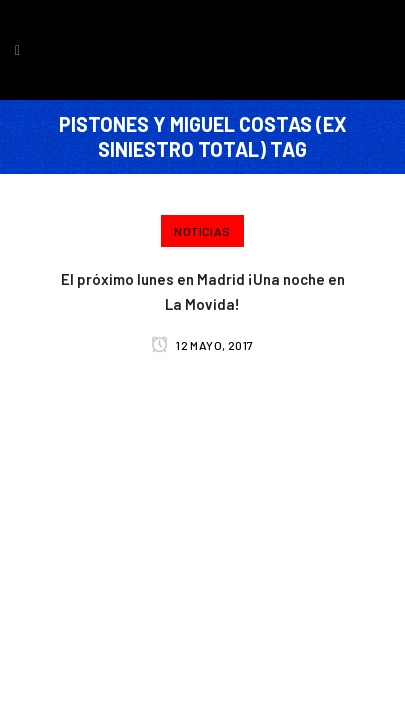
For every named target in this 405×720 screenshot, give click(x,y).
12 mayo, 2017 (202, 345)
